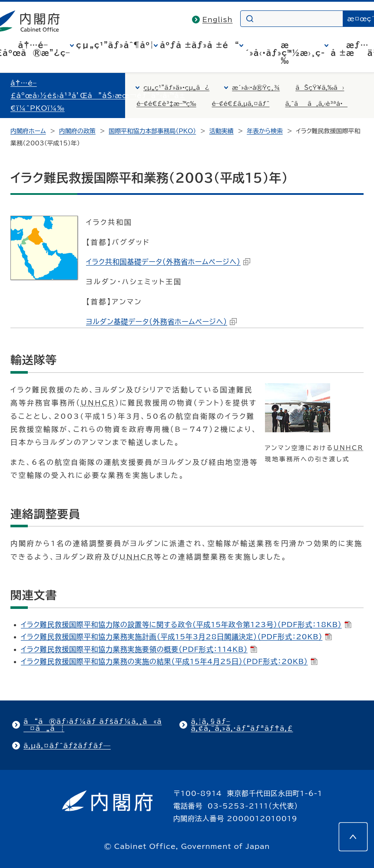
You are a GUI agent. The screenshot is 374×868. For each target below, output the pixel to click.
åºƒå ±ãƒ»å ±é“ (199, 45)
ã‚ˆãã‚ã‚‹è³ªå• (316, 104)
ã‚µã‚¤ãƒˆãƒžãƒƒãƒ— (67, 746)
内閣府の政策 (77, 131)
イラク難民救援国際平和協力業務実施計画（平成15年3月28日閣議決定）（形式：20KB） (176, 637)
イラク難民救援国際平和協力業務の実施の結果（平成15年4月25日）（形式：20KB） (169, 661)
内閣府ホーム (28, 131)
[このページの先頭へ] (353, 837)
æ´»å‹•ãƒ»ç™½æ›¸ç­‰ (285, 53)
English (218, 20)
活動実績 (222, 131)
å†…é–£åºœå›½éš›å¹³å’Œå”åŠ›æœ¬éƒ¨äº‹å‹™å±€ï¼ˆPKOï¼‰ (98, 95)
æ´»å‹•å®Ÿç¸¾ (256, 88)
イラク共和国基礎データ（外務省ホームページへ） (168, 262)
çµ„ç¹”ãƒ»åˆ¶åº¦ (115, 45)
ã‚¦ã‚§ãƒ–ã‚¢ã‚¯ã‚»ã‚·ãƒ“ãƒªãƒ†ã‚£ (242, 725)
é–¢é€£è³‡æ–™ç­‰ (166, 104)
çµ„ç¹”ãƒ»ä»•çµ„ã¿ (176, 88)
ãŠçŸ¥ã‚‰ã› (320, 88)
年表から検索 (265, 131)
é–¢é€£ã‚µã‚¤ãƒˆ (241, 104)
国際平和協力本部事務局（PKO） (152, 131)
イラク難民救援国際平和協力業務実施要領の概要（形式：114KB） (139, 649)
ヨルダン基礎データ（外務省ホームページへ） (161, 322)
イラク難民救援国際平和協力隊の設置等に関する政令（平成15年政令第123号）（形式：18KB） (186, 625)
